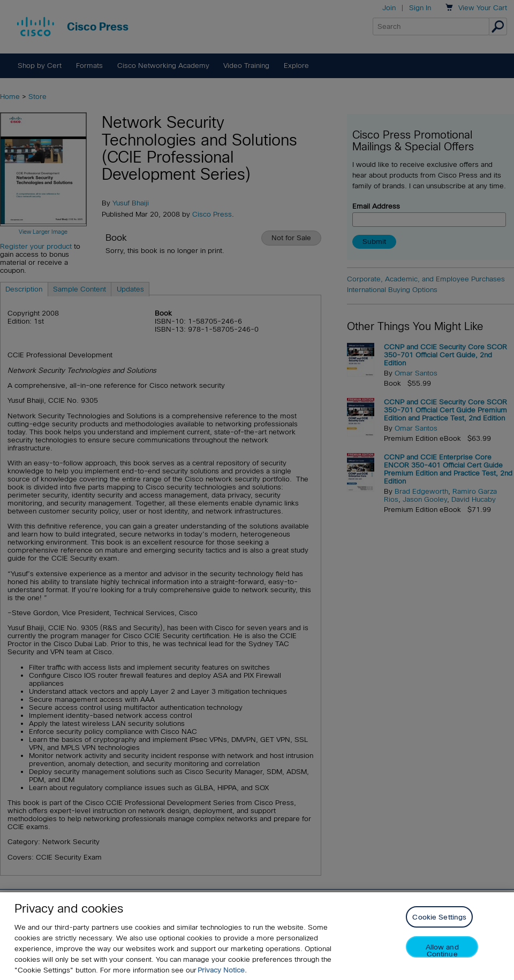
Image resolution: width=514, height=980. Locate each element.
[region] (257, 936)
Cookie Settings (439, 917)
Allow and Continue (442, 950)
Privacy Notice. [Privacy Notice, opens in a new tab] (222, 970)
